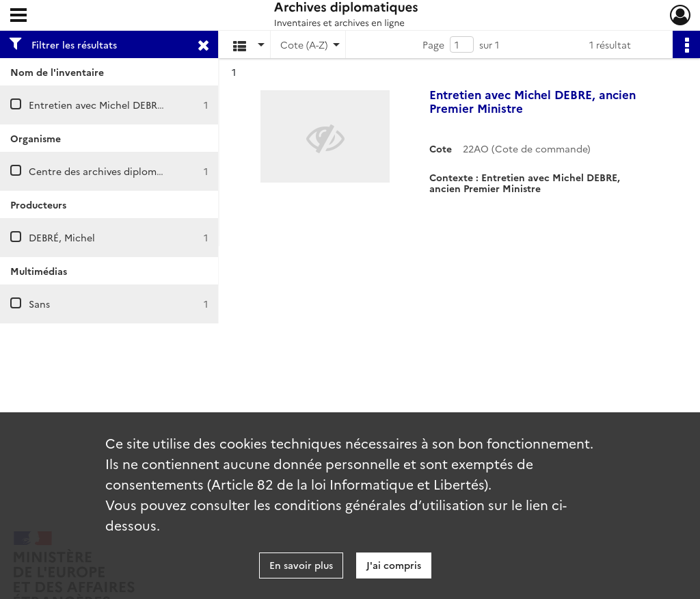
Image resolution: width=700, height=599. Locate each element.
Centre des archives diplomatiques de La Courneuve (150, 171)
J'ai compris (394, 565)
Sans (39, 304)
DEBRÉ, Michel (62, 237)
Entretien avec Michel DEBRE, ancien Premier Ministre (154, 105)
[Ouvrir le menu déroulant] (18, 16)
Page (433, 44)
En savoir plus (301, 565)
